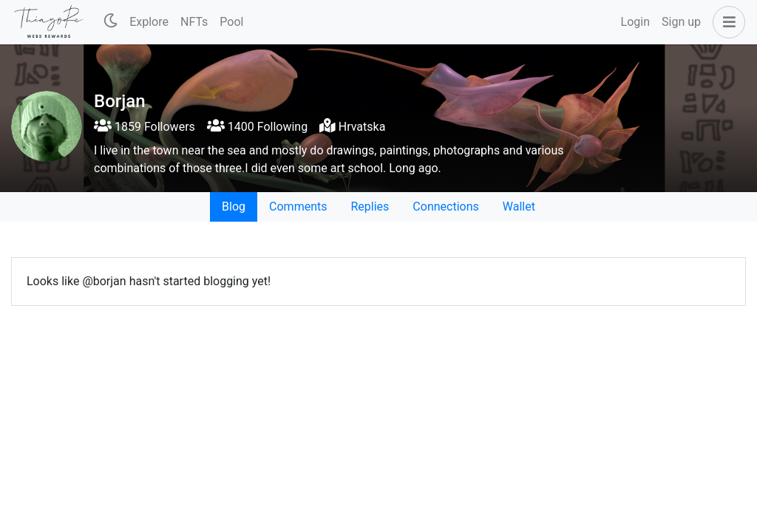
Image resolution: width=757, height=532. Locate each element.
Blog (234, 207)
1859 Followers (145, 127)
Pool (231, 22)
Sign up (681, 22)
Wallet (519, 207)
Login (635, 22)
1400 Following (257, 127)
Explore (149, 22)
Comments (298, 207)
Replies (370, 207)
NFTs (194, 22)
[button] (726, 22)
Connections (445, 207)
